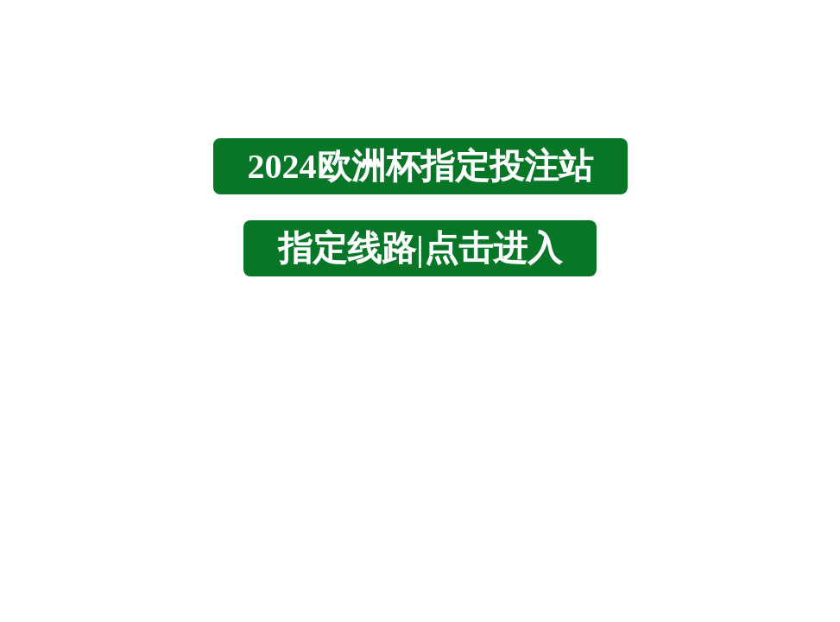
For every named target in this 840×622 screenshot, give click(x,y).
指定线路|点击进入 (420, 248)
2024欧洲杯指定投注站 (420, 166)
